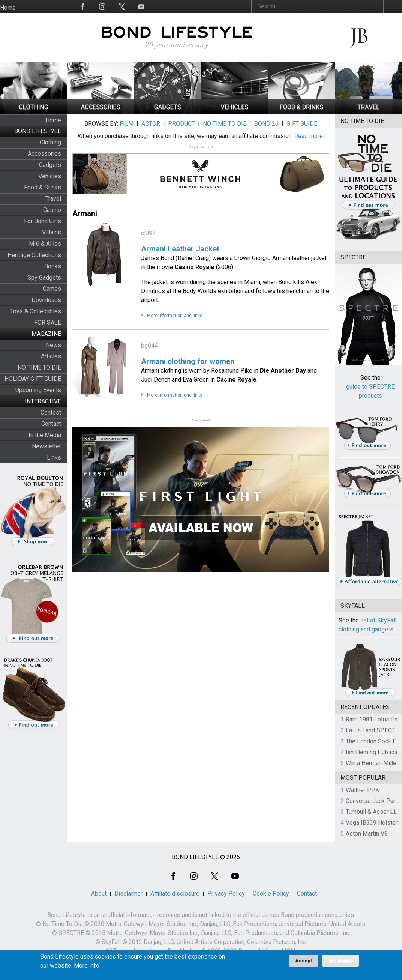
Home (8, 8)
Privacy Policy (226, 894)
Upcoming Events (38, 390)
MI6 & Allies (45, 244)
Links (54, 458)
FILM (127, 124)
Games (52, 289)
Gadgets (50, 165)
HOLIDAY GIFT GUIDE (33, 379)
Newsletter (46, 446)
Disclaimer (128, 894)
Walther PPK (362, 790)
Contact (51, 424)
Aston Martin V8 (367, 833)
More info (87, 968)
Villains (52, 232)
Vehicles (50, 176)
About (99, 894)
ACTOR (151, 124)
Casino (52, 210)
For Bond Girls (43, 221)
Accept (304, 963)
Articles (51, 356)
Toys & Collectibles (36, 311)
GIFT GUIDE (302, 124)
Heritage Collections (34, 255)
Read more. (309, 136)
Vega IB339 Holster (372, 823)
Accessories (44, 154)
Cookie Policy (271, 894)
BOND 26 (266, 124)
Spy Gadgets (44, 277)
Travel (53, 199)
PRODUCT (181, 124)
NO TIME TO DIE (39, 367)
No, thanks (341, 963)
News (53, 345)
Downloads (46, 300)
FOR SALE (48, 322)
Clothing (50, 142)
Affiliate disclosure (175, 894)
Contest (51, 413)
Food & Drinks (43, 187)
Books (53, 266)
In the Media (45, 435)
